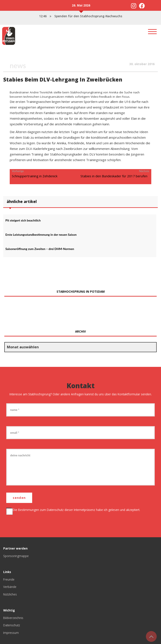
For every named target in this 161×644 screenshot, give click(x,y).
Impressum (11, 633)
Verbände (10, 587)
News (18, 65)
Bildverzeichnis (13, 618)
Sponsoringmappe (16, 556)
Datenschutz (55, 510)
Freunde (9, 579)
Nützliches (10, 594)
